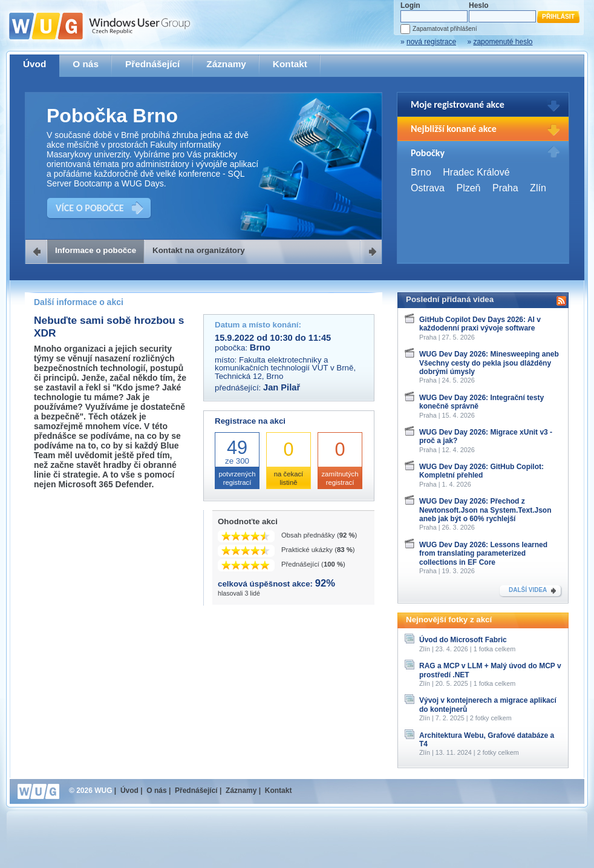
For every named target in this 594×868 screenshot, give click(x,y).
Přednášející (152, 64)
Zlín (538, 188)
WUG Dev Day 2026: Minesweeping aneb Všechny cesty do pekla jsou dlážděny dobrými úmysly (489, 363)
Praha (505, 188)
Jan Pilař (282, 387)
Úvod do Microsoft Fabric (463, 640)
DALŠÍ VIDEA (528, 590)
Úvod (34, 64)
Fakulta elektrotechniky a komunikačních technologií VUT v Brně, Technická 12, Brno (285, 368)
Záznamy (226, 64)
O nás (86, 64)
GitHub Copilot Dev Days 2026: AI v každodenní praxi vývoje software (480, 324)
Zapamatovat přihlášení (445, 29)
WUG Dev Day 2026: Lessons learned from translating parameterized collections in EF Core (483, 554)
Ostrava (428, 188)
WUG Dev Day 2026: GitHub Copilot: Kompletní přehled (481, 471)
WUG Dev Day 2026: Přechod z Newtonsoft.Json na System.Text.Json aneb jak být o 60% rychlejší (485, 510)
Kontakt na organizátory (199, 250)
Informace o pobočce (96, 250)
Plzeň (468, 188)
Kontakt (290, 64)
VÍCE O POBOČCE (90, 208)
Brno (421, 172)
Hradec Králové (476, 172)
